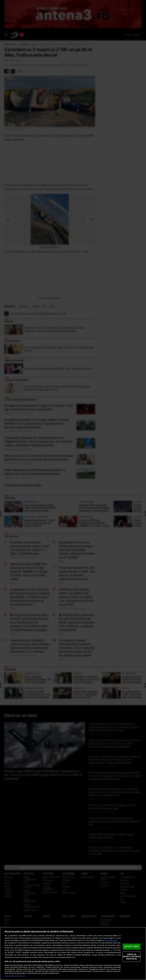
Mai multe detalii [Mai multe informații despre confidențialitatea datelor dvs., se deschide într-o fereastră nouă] (111, 940)
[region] (73, 954)
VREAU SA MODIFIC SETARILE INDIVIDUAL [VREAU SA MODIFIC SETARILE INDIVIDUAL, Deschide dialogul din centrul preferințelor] (132, 957)
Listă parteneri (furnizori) (15, 976)
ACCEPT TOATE (132, 946)
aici (112, 950)
